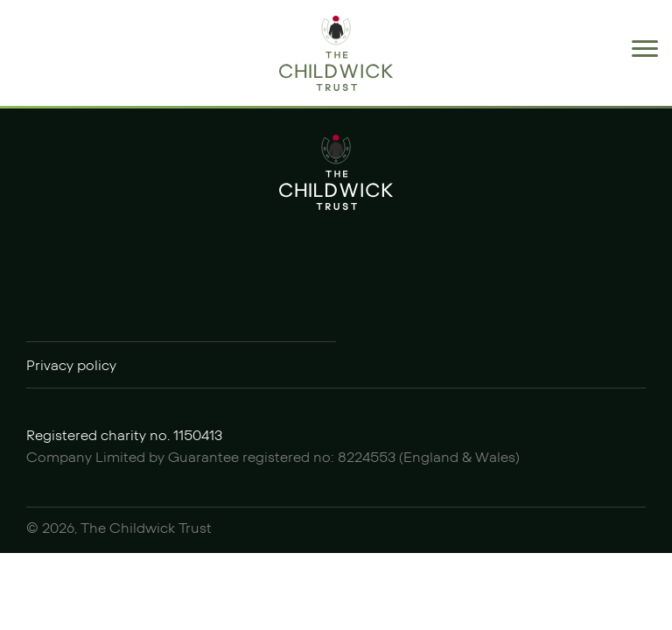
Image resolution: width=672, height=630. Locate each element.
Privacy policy (71, 366)
